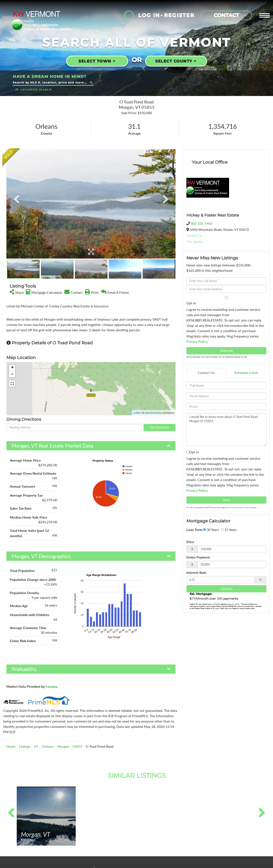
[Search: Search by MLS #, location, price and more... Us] (51, 82)
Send (226, 500)
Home (11, 746)
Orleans (48, 746)
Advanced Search (36, 90)
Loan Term (194, 530)
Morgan (63, 746)
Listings (25, 746)
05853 (77, 746)
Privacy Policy (197, 341)
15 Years (229, 530)
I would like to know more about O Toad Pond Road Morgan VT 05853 (226, 430)
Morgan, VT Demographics (41, 556)
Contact (226, 15)
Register (179, 15)
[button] (91, 82)
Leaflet (137, 413)
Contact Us (194, 236)
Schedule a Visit (246, 373)
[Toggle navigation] (265, 15)
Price (190, 542)
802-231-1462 (202, 223)
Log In (149, 15)
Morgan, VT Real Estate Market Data (52, 446)
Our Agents (195, 242)
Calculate (227, 589)
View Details (46, 836)
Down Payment (198, 557)
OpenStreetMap (153, 413)
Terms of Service (246, 507)
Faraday (52, 686)
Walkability (24, 669)
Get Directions (160, 427)
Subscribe (227, 351)
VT (36, 746)
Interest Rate (196, 572)
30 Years (211, 530)
